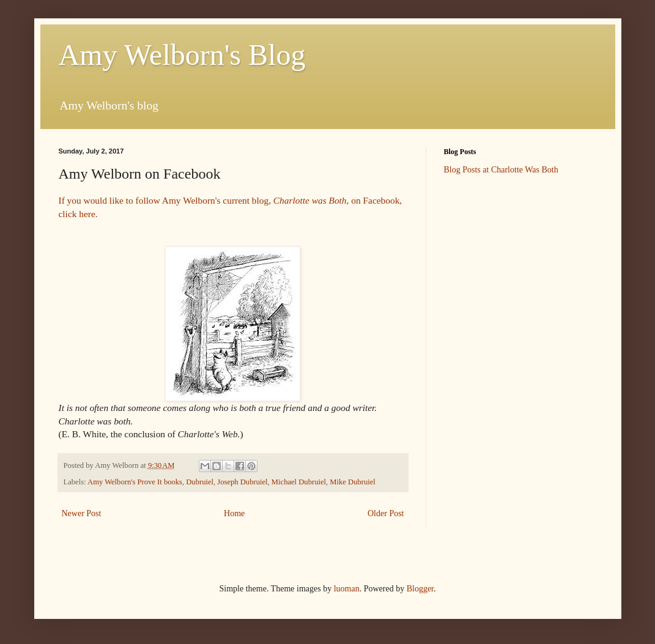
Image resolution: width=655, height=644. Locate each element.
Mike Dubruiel (353, 482)
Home (234, 513)
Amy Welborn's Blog (182, 55)
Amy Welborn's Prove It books (135, 482)
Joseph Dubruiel (242, 482)
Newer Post (82, 513)
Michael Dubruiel (299, 482)
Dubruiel (200, 482)
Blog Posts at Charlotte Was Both (501, 170)
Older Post (386, 513)
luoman (347, 589)
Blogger (420, 589)
